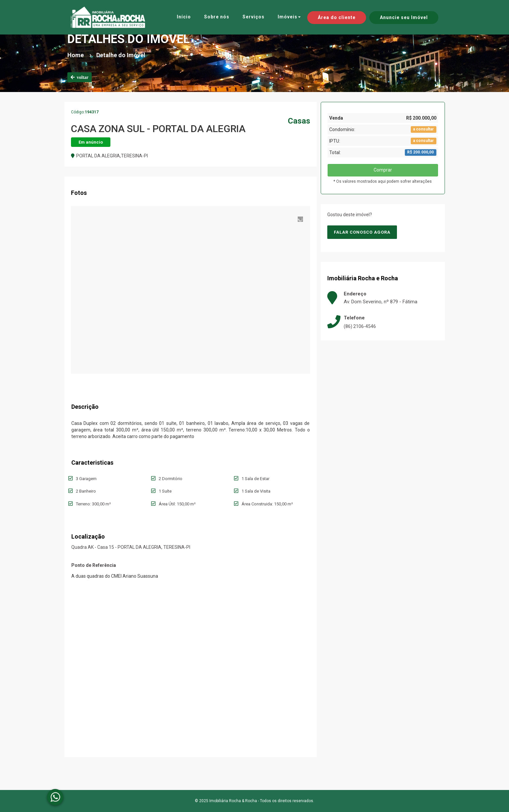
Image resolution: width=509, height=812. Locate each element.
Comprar (383, 170)
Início (184, 17)
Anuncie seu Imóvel (404, 17)
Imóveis (289, 17)
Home (76, 55)
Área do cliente (337, 17)
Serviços (254, 17)
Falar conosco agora (362, 232)
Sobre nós (217, 17)
